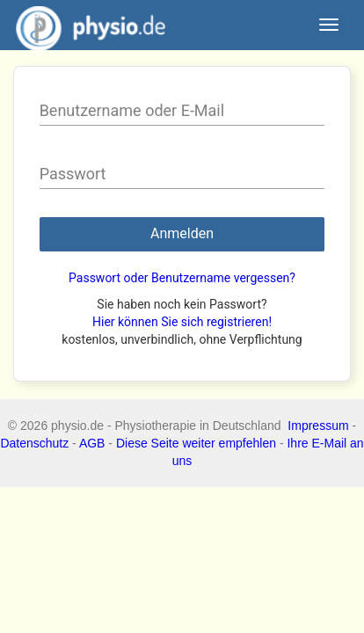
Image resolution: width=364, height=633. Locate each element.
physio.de (84, 26)
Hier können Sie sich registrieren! (182, 322)
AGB (92, 443)
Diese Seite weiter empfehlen (196, 443)
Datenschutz (34, 443)
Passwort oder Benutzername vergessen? (182, 278)
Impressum (318, 426)
